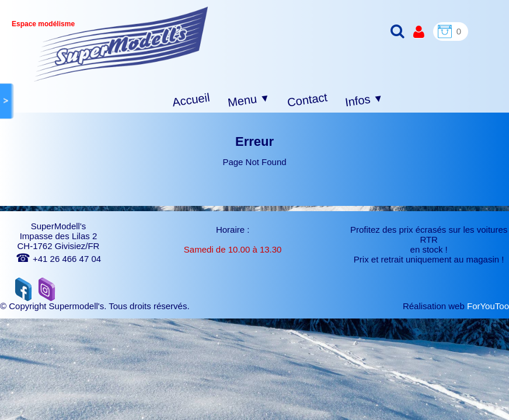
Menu (249, 100)
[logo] (121, 44)
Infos (364, 101)
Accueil (191, 100)
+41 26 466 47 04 (58, 259)
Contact (307, 99)
